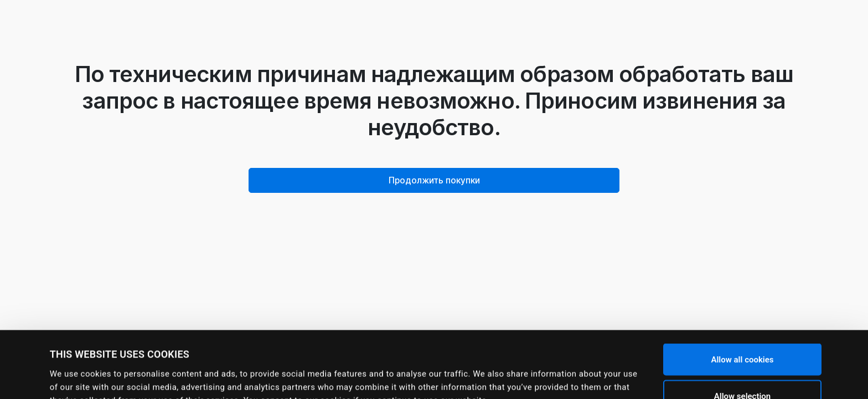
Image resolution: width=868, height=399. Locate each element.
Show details (476, 374)
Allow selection (742, 334)
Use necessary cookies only (742, 370)
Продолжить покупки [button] (434, 180)
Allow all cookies (742, 297)
